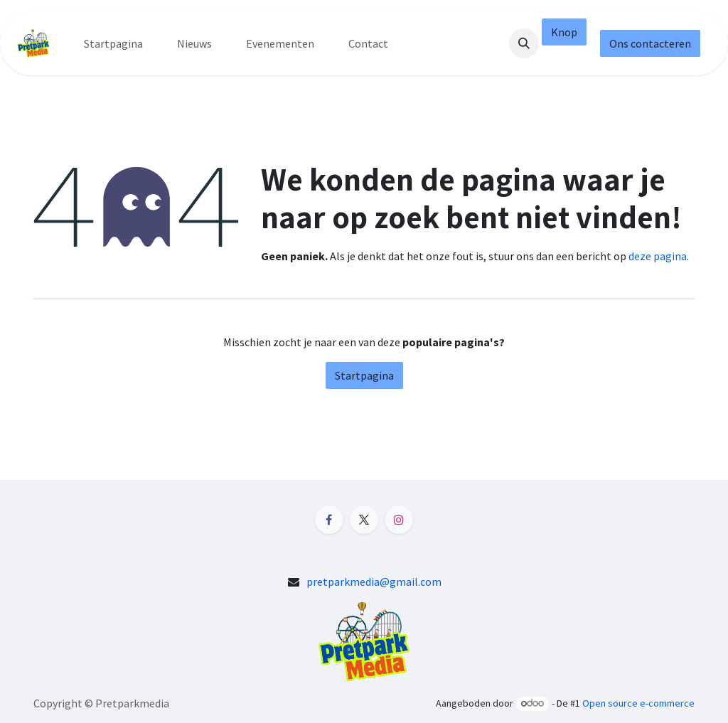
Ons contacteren (650, 43)
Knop (564, 32)
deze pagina (658, 256)
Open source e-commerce (638, 703)
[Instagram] (399, 520)
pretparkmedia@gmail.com (374, 582)
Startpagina (364, 375)
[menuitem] (113, 43)
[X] (364, 520)
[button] (524, 43)
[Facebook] (329, 520)
